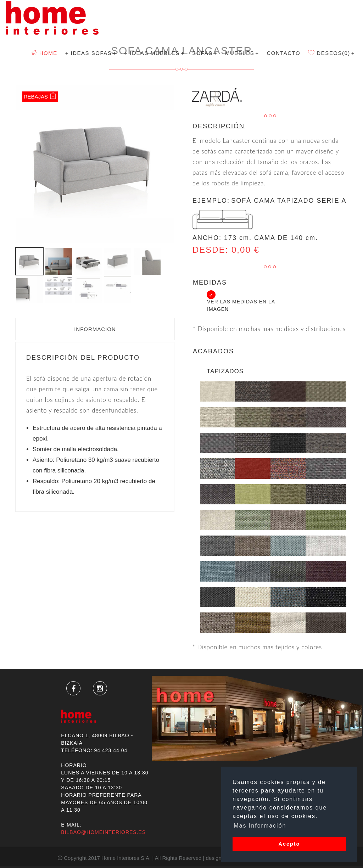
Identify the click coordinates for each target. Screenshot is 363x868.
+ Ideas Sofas (91, 53)
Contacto (283, 53)
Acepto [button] (289, 844)
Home (44, 53)
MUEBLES (242, 53)
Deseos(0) (331, 53)
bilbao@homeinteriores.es (103, 832)
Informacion (95, 329)
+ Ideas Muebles (155, 53)
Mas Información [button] (260, 826)
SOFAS (205, 53)
